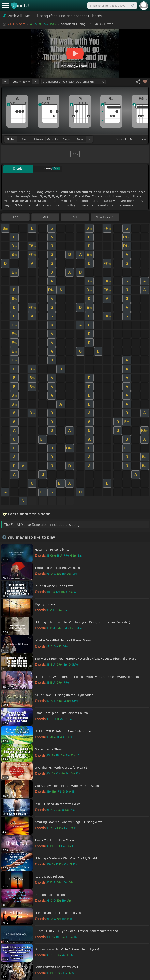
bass (80, 139)
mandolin (52, 139)
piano (25, 139)
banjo (66, 139)
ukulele (38, 139)
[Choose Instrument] (89, 139)
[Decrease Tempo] (5, 82)
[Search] (133, 6)
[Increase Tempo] (36, 82)
